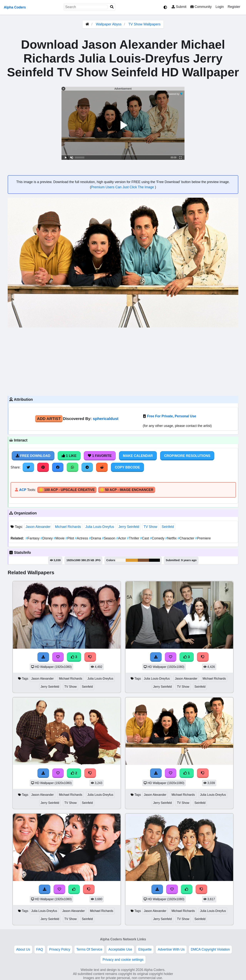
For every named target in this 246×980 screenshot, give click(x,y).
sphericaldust (106, 419)
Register (234, 7)
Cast (145, 538)
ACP (23, 490)
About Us (23, 949)
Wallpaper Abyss (109, 24)
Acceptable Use (120, 949)
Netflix (171, 538)
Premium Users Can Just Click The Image (123, 187)
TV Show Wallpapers (144, 24)
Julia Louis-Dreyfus (100, 527)
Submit (179, 7)
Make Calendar (138, 456)
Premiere (203, 538)
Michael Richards (68, 527)
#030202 (154, 560)
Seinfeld (168, 527)
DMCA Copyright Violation (210, 949)
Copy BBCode (128, 467)
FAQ (40, 949)
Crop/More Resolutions (187, 456)
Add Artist (49, 419)
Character (186, 538)
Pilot (70, 538)
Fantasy (33, 538)
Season (109, 538)
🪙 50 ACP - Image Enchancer (127, 490)
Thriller (134, 538)
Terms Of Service (89, 949)
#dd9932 (132, 560)
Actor (122, 538)
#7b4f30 (143, 560)
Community (201, 7)
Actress (82, 538)
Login (220, 7)
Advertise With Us (171, 949)
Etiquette (145, 949)
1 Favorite (100, 456)
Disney (47, 538)
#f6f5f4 (121, 560)
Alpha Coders (15, 7)
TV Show (150, 527)
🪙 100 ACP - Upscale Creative (67, 490)
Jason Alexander (38, 527)
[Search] (112, 7)
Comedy (158, 538)
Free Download (33, 456)
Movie (60, 538)
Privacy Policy (60, 949)
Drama (95, 538)
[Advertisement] (123, 361)
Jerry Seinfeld (129, 527)
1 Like (69, 456)
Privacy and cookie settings (123, 960)
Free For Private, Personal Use (172, 416)
